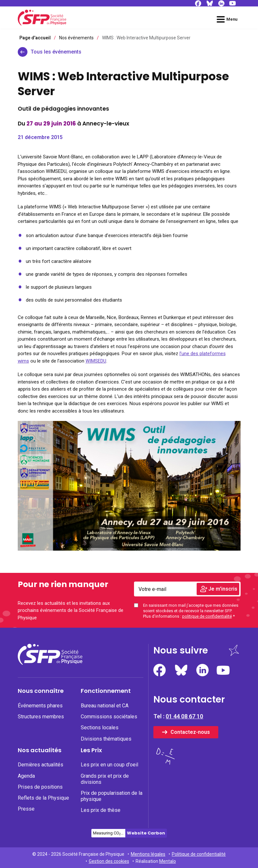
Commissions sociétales (109, 717)
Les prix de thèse (101, 810)
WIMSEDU (96, 361)
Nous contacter (189, 699)
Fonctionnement (106, 691)
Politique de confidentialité (199, 854)
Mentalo (168, 861)
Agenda (26, 776)
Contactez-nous (190, 732)
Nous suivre (181, 650)
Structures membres (41, 717)
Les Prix (91, 750)
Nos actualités (40, 750)
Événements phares (40, 706)
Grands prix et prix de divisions (105, 779)
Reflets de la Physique (43, 798)
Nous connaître (41, 691)
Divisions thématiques (106, 739)
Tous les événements (56, 52)
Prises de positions (40, 787)
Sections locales (100, 728)
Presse (26, 809)
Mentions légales (148, 854)
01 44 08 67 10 (184, 716)
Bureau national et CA (105, 706)
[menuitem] (49, 717)
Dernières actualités (41, 765)
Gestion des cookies (109, 861)
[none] (49, 706)
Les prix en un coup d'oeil (109, 765)
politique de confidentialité (207, 616)
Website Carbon (146, 833)
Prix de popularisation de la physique (112, 796)
